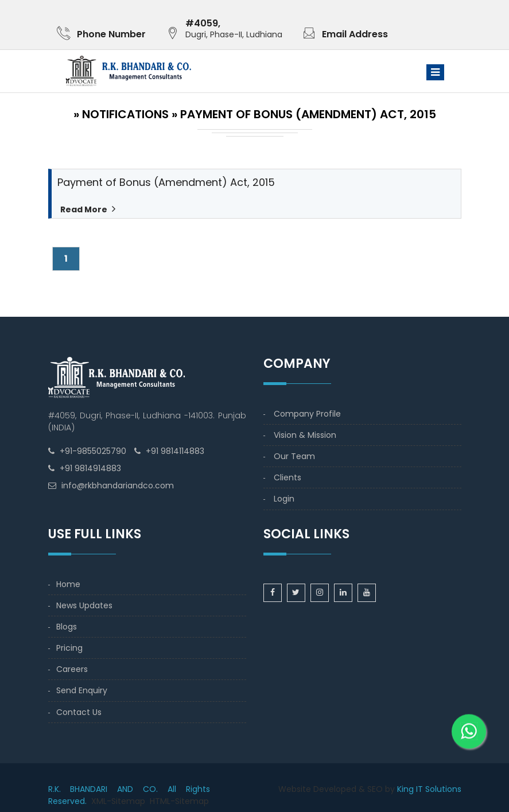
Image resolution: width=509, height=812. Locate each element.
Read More (83, 209)
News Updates (84, 605)
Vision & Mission (305, 435)
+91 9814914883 (90, 468)
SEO (375, 789)
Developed (335, 789)
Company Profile (307, 414)
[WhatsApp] (469, 732)
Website (295, 789)
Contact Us (79, 712)
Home (68, 584)
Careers (72, 669)
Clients (287, 477)
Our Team (294, 456)
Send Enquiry (82, 690)
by (390, 789)
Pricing (69, 648)
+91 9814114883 (175, 451)
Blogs (67, 627)
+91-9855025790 (93, 451)
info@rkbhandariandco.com (118, 485)
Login (284, 499)
